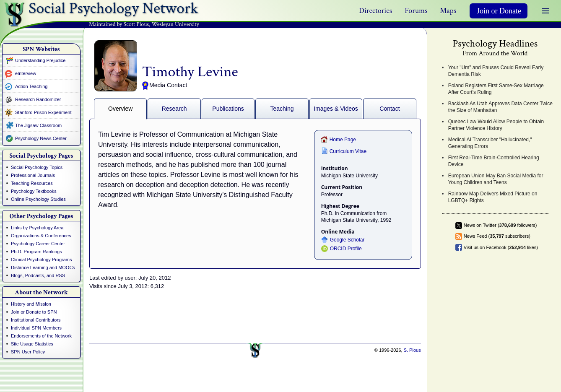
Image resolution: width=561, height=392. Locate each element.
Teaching (282, 109)
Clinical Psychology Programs (42, 260)
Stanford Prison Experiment (43, 112)
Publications (228, 109)
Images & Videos (336, 109)
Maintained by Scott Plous (119, 24)
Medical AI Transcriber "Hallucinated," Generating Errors (490, 143)
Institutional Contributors (36, 320)
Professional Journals (33, 175)
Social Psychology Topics (37, 167)
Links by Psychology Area (37, 228)
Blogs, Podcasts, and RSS (38, 275)
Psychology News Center (41, 138)
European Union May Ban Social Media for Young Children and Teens (496, 179)
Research (174, 109)
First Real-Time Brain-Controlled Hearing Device (494, 161)
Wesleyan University (175, 24)
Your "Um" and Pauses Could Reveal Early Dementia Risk (496, 71)
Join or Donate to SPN (34, 312)
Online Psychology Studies (38, 199)
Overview (120, 109)
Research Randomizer (38, 99)
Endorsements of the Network (41, 336)
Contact (390, 109)
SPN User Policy (28, 352)
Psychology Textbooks (34, 191)
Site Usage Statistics (32, 344)
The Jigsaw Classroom (38, 125)
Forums (416, 11)
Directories (375, 11)
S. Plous (412, 350)
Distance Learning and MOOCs (43, 267)
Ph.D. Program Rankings (36, 252)
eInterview (26, 73)
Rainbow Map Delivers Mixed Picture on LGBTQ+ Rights (493, 197)
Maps (448, 11)
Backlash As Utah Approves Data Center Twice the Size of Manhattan (500, 107)
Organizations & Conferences (41, 236)
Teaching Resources (32, 183)
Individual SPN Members (36, 328)
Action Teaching (31, 86)
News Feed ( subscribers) (497, 236)
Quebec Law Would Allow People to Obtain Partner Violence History (496, 125)
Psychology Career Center (38, 244)
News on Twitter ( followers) (500, 225)
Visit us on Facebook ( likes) (501, 247)
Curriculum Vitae (348, 151)
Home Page (343, 140)
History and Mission (31, 304)
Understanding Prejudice (40, 60)
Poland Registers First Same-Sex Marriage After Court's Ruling (496, 89)
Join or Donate (499, 11)
